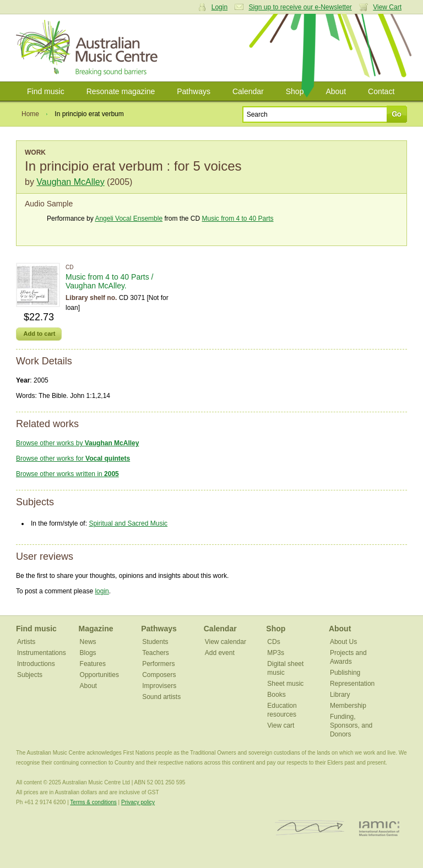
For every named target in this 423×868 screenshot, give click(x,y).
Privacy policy (138, 802)
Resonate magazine (121, 91)
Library (340, 695)
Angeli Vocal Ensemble (129, 219)
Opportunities (99, 675)
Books (276, 695)
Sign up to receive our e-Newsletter (300, 7)
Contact (381, 91)
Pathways (194, 91)
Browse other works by (77, 443)
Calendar (248, 91)
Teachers (156, 653)
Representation (352, 684)
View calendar (226, 642)
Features (93, 664)
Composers (159, 675)
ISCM (310, 828)
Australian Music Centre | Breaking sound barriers (89, 48)
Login (219, 7)
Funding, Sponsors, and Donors (351, 725)
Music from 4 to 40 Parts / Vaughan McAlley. (110, 281)
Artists (26, 642)
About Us (343, 642)
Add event (220, 653)
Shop (295, 91)
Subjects (30, 675)
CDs (273, 642)
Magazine (96, 629)
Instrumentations (42, 653)
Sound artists (161, 697)
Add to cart (39, 334)
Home (30, 114)
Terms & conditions (93, 802)
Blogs (88, 653)
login (102, 591)
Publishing (345, 673)
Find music (46, 91)
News (88, 642)
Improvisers (159, 686)
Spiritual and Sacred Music (128, 523)
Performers (158, 664)
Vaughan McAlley (70, 182)
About (336, 91)
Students (155, 642)
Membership (348, 706)
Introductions (36, 664)
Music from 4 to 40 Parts (237, 219)
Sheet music (285, 684)
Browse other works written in (67, 474)
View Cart (387, 7)
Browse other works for (73, 458)
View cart (281, 725)
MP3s (276, 653)
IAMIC (379, 828)
